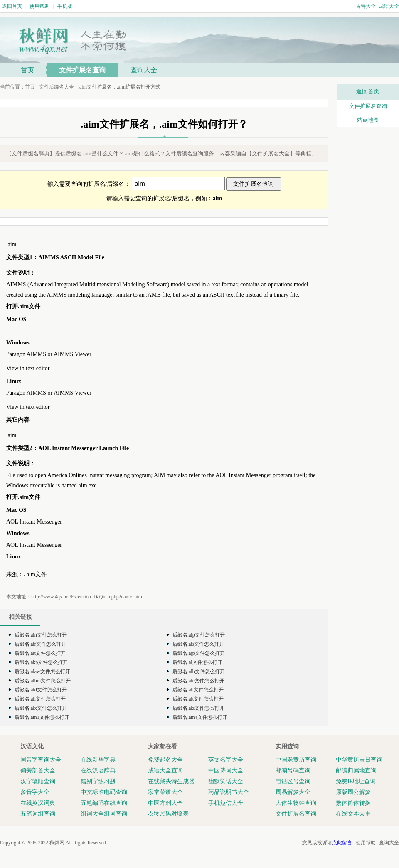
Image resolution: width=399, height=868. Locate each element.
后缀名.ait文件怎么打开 (40, 653)
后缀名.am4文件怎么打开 (200, 717)
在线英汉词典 (38, 803)
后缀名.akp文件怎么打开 (41, 662)
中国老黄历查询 (296, 760)
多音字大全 (35, 792)
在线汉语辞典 (98, 771)
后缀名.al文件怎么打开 (197, 662)
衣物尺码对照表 (168, 814)
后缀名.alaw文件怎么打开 (42, 671)
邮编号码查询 (293, 771)
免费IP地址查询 (356, 781)
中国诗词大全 (226, 771)
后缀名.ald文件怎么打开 (41, 690)
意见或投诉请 (327, 843)
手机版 (65, 6)
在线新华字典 (98, 760)
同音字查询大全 (41, 760)
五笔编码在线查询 (104, 803)
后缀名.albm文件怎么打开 (43, 681)
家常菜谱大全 (165, 792)
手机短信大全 (226, 803)
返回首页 (12, 6)
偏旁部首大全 (38, 771)
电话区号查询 (293, 781)
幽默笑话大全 (226, 781)
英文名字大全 (226, 760)
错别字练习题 (98, 781)
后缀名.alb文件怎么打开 (199, 671)
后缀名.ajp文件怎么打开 (199, 653)
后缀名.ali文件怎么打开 (198, 690)
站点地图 (368, 120)
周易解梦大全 (293, 792)
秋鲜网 (57, 843)
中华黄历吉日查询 (359, 760)
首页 (27, 70)
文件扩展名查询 (82, 70)
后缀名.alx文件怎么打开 (41, 708)
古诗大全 (366, 6)
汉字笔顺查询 (38, 781)
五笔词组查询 (38, 814)
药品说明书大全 (229, 792)
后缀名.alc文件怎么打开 (198, 681)
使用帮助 (39, 6)
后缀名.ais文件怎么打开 (198, 644)
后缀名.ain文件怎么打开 (41, 635)
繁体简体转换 (353, 803)
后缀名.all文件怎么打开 (40, 699)
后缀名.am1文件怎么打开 (42, 717)
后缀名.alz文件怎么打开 (198, 708)
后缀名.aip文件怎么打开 (199, 635)
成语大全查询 (165, 771)
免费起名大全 (165, 760)
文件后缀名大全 (57, 87)
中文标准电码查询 (104, 792)
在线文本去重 (353, 814)
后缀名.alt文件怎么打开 (198, 699)
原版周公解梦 (353, 792)
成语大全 (389, 6)
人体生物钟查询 (296, 803)
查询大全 (144, 70)
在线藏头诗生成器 (171, 781)
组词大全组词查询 (104, 814)
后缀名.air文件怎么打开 (40, 644)
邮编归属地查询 (356, 771)
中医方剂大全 (165, 803)
